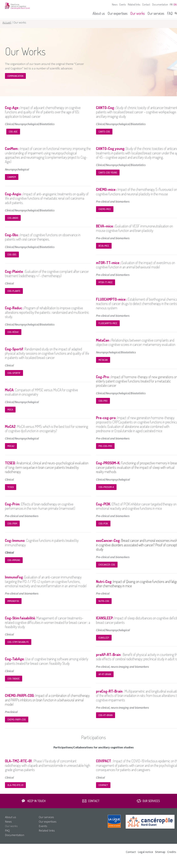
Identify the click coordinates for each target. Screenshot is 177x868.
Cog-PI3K (103, 527)
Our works (138, 13)
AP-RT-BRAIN (105, 678)
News (115, 4)
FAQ (170, 13)
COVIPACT (103, 789)
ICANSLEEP (104, 641)
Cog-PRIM (12, 527)
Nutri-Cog (104, 605)
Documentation (160, 4)
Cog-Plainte (14, 295)
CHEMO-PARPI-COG (17, 723)
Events (123, 4)
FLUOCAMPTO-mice (108, 327)
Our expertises (118, 13)
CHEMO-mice (105, 213)
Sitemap (160, 856)
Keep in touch (37, 805)
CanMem (12, 181)
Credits (172, 856)
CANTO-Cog (104, 135)
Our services (156, 13)
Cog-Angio (13, 222)
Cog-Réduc (13, 336)
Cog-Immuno (14, 564)
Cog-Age (13, 135)
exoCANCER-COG (107, 568)
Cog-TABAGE (14, 682)
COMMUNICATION (15, 80)
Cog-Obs (12, 258)
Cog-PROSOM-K (106, 491)
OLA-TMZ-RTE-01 (15, 789)
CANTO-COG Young (108, 176)
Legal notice (145, 856)
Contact (146, 4)
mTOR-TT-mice (106, 286)
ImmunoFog (13, 605)
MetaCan (103, 364)
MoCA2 (11, 450)
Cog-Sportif (14, 377)
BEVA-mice (104, 250)
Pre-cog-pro (105, 450)
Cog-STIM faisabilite (18, 646)
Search (176, 13)
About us (99, 13)
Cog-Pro (103, 405)
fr (171, 5)
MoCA (10, 413)
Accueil (7, 26)
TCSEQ (11, 491)
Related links (134, 4)
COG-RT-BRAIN (106, 719)
